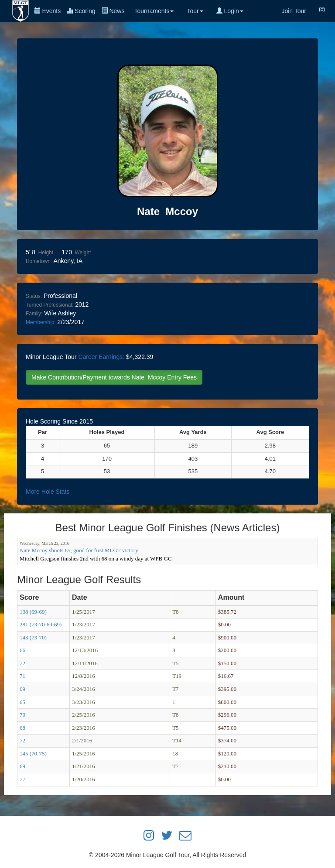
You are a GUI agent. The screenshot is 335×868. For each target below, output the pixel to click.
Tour (195, 11)
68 (22, 728)
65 (22, 702)
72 (22, 663)
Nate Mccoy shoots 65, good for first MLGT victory (79, 550)
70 (22, 715)
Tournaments (154, 11)
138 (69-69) (33, 612)
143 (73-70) (33, 637)
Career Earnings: (101, 357)
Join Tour (294, 11)
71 (22, 676)
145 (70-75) (33, 754)
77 (22, 779)
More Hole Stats (48, 492)
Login (230, 11)
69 (22, 689)
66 (22, 650)
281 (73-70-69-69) (41, 624)
